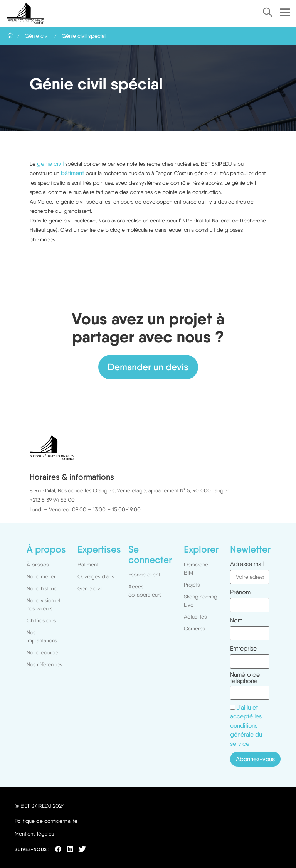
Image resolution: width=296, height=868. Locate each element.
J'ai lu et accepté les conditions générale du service (246, 726)
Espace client (144, 575)
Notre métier (41, 576)
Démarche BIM (196, 569)
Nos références (44, 664)
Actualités (195, 617)
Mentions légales (34, 834)
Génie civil (37, 36)
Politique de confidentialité (46, 821)
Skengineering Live (201, 601)
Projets (194, 585)
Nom (236, 620)
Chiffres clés (41, 620)
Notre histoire (42, 588)
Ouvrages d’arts (96, 576)
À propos (38, 565)
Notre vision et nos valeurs (43, 604)
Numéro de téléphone (245, 678)
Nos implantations (42, 636)
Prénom (240, 592)
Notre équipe (42, 652)
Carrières (194, 629)
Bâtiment (88, 565)
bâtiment (72, 173)
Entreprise (243, 649)
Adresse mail (247, 564)
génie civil (50, 164)
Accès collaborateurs (145, 591)
